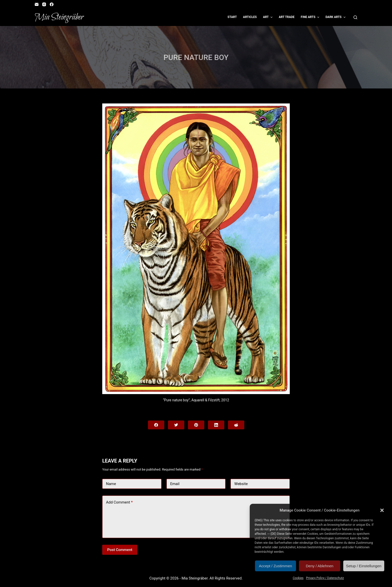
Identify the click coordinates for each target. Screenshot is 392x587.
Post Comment (120, 550)
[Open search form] (355, 17)
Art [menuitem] (268, 17)
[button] (382, 510)
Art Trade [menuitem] (287, 17)
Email (175, 484)
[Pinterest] (196, 425)
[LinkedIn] (216, 425)
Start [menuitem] (232, 17)
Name (111, 484)
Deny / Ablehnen (319, 566)
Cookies (298, 578)
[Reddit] (236, 425)
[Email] (37, 4)
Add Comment (119, 502)
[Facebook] (52, 4)
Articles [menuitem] (250, 17)
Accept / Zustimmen (276, 566)
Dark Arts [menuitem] (336, 17)
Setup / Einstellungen (364, 566)
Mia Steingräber (59, 17)
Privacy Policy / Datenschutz (325, 578)
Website (241, 484)
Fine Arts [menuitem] (311, 17)
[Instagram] (44, 4)
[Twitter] (176, 425)
